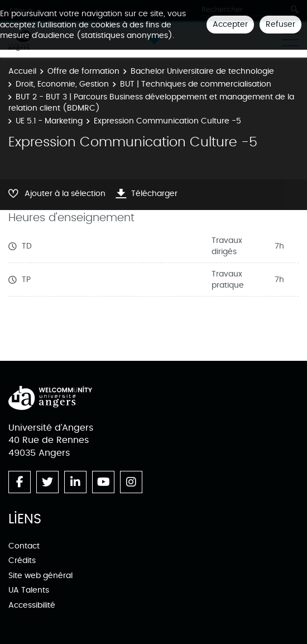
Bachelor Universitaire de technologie (202, 71)
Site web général (40, 576)
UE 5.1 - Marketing (49, 121)
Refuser (280, 24)
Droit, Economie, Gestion (62, 84)
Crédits (22, 560)
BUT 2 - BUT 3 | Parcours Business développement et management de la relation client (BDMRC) (151, 102)
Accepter (230, 24)
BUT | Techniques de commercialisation (196, 84)
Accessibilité (32, 605)
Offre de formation (83, 71)
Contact (24, 546)
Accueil (22, 71)
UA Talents (29, 590)
